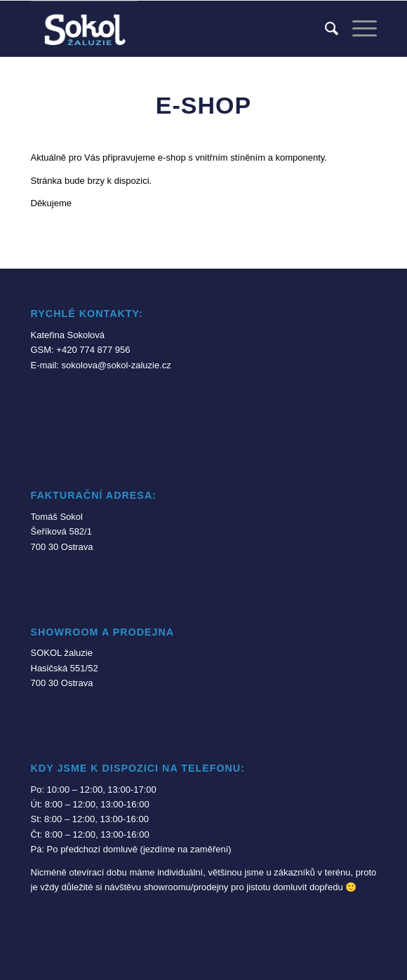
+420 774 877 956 (93, 350)
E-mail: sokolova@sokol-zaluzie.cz (101, 365)
